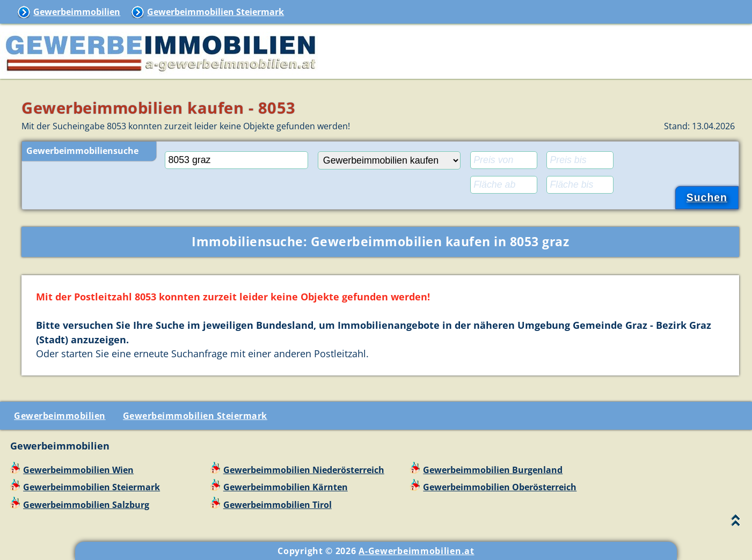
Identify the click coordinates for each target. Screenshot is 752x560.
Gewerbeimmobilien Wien (78, 470)
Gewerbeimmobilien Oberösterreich (500, 487)
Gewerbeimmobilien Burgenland (493, 470)
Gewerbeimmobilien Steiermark (216, 12)
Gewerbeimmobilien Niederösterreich (304, 470)
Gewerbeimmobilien (77, 12)
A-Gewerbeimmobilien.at (416, 551)
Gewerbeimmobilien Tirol (278, 505)
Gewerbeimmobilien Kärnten (286, 487)
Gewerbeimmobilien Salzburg (86, 505)
